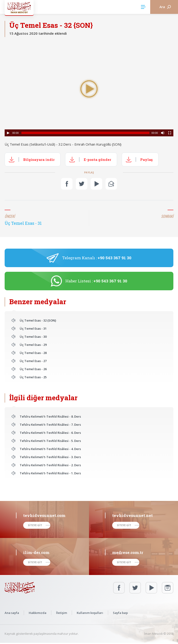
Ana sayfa (12, 613)
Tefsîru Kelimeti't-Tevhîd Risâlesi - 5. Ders (50, 441)
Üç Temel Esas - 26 (33, 369)
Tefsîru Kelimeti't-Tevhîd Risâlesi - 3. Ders (50, 457)
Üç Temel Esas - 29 (33, 345)
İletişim (62, 613)
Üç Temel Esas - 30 (33, 337)
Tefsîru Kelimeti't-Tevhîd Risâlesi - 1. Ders (50, 473)
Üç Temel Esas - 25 (33, 377)
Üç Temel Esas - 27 (33, 361)
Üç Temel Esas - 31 (33, 328)
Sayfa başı (120, 613)
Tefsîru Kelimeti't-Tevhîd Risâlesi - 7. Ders (50, 425)
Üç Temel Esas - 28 (33, 353)
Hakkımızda (38, 613)
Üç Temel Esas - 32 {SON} (38, 320)
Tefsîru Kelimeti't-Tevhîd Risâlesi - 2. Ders (50, 465)
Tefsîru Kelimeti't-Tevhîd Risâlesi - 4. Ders (50, 449)
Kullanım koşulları (90, 613)
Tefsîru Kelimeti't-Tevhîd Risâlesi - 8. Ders (50, 416)
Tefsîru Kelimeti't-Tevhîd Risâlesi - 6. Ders (50, 433)
